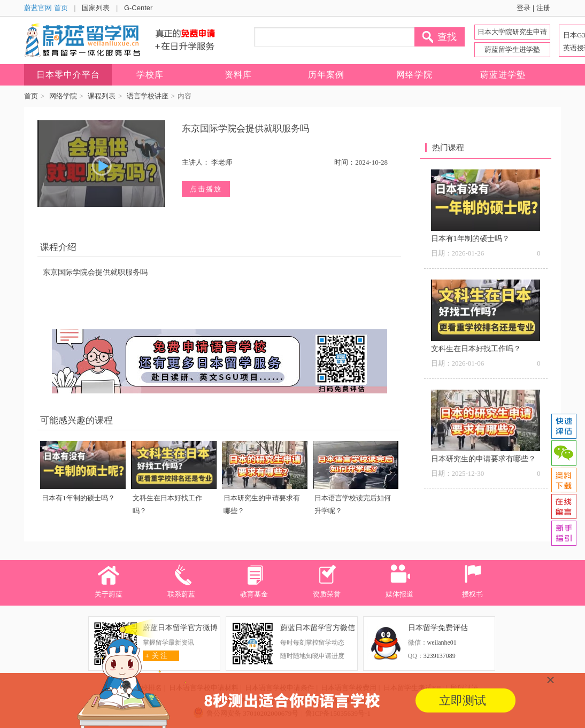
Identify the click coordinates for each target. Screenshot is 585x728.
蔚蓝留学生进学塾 (512, 49)
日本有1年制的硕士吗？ (78, 498)
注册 (543, 8)
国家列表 (96, 8)
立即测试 (463, 700)
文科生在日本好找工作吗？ (476, 349)
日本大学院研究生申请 (512, 32)
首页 (31, 96)
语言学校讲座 (148, 96)
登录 (524, 8)
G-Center (138, 8)
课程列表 (102, 96)
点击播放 (206, 189)
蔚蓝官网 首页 (46, 8)
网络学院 (63, 96)
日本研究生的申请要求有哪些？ (483, 459)
